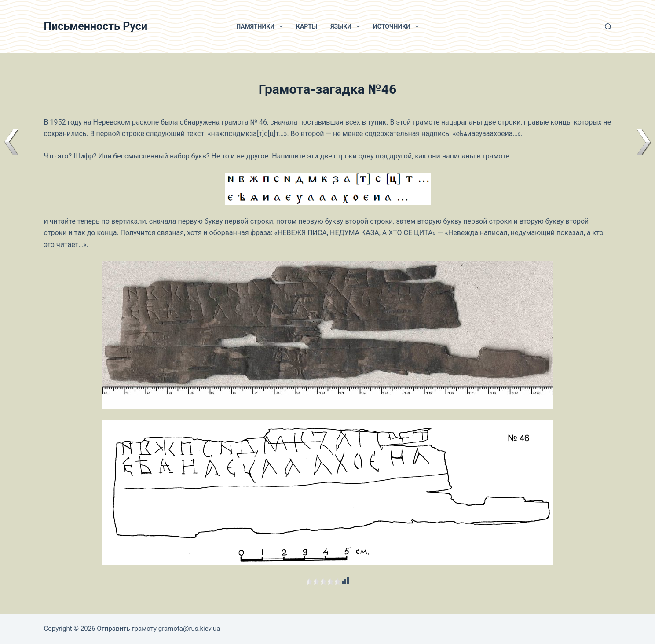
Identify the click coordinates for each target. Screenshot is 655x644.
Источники (398, 26)
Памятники (261, 26)
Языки (347, 26)
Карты (307, 26)
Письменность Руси (96, 26)
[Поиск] (608, 27)
